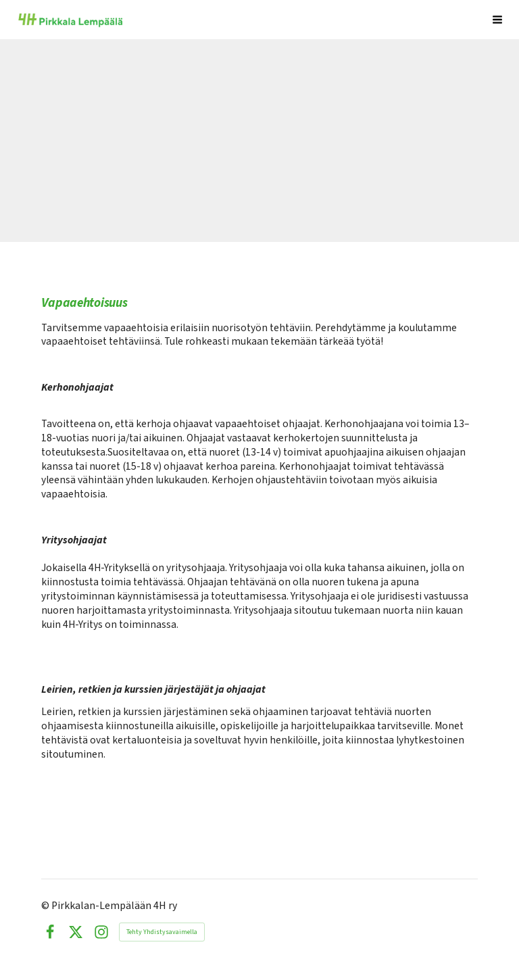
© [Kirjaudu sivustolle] (46, 906)
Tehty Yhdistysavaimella (162, 932)
